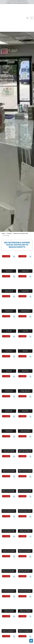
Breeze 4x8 (25, 271)
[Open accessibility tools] (31, 641)
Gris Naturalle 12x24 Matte (25, 571)
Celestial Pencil (25, 311)
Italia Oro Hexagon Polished (25, 631)
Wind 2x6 (25, 351)
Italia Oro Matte (9, 611)
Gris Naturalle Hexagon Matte (25, 591)
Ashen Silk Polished (9, 451)
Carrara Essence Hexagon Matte (25, 511)
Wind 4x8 (9, 371)
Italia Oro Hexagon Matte (9, 631)
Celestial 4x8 (9, 311)
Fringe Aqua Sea (25, 391)
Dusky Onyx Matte (25, 531)
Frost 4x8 (25, 331)
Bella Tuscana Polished (25, 471)
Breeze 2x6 (9, 271)
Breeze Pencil (9, 291)
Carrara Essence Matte (25, 491)
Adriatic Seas (9, 391)
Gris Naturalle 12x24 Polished (9, 591)
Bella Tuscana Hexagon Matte (9, 491)
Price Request (6, 256)
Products (9, 234)
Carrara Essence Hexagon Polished (9, 531)
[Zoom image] (14, 257)
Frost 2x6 (9, 331)
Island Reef (25, 411)
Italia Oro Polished (25, 611)
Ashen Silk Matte (25, 431)
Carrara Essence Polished (9, 511)
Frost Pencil (9, 351)
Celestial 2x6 (25, 291)
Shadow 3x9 (9, 431)
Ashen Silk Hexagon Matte (25, 451)
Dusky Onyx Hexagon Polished (9, 571)
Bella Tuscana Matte (9, 471)
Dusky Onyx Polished (9, 551)
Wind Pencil (25, 371)
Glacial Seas (9, 411)
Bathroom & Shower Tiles (21, 234)
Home (3, 234)
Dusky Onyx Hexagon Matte (25, 551)
